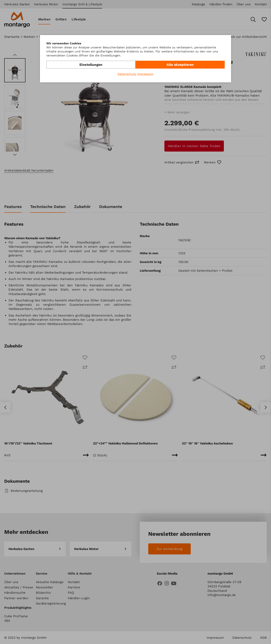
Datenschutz (127, 74)
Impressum (145, 74)
